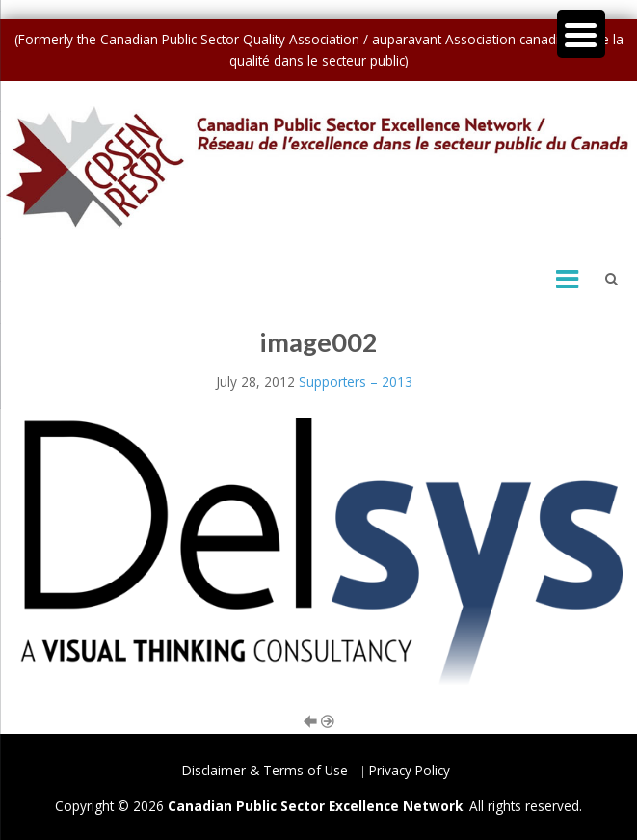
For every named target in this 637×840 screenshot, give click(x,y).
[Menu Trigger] (581, 34)
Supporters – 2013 (356, 381)
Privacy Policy (410, 770)
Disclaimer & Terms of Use (265, 770)
